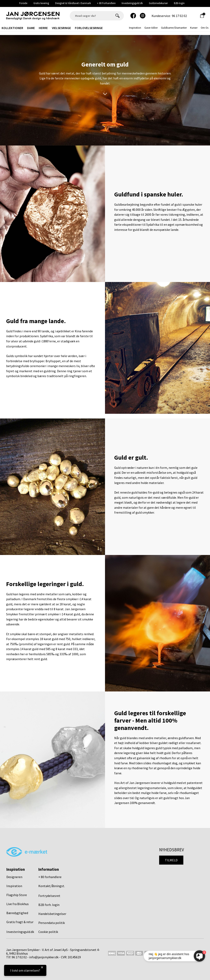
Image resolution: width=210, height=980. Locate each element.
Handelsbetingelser (52, 914)
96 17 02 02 (179, 16)
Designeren (14, 877)
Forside (23, 3)
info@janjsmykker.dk (44, 957)
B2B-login (179, 3)
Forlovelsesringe (89, 28)
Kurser (194, 28)
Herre (43, 28)
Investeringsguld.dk (132, 3)
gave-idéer (151, 28)
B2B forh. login (49, 905)
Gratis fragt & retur (20, 922)
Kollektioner (12, 28)
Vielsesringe (61, 28)
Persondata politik (52, 923)
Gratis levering (41, 3)
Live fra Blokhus (18, 904)
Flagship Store (17, 895)
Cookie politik (48, 932)
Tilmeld (171, 860)
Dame (31, 28)
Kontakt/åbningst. (52, 886)
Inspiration (14, 886)
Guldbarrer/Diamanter (174, 28)
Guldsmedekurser (158, 3)
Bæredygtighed (17, 913)
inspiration (135, 28)
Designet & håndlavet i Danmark (73, 3)
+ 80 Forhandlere (106, 3)
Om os (205, 28)
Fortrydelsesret (49, 896)
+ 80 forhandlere (50, 877)
